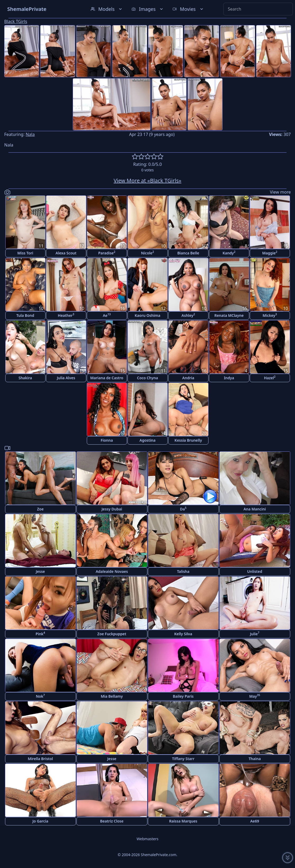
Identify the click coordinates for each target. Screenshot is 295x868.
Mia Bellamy (112, 696)
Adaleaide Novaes (112, 571)
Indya (229, 378)
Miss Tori (25, 253)
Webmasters (147, 839)
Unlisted (255, 571)
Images (148, 9)
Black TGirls (16, 21)
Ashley (188, 315)
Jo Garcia (40, 821)
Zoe (40, 509)
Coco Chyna (148, 378)
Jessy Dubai (112, 509)
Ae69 (255, 821)
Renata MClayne (229, 315)
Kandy (229, 253)
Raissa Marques (183, 821)
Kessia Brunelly (188, 440)
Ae (107, 315)
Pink (40, 634)
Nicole (147, 253)
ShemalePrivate (27, 9)
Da (183, 509)
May (255, 696)
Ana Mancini (255, 509)
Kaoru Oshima (147, 315)
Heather (66, 315)
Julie (255, 634)
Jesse (40, 571)
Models (107, 9)
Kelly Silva (183, 634)
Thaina (255, 759)
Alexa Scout (66, 253)
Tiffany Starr (183, 759)
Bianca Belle (188, 253)
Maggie (270, 253)
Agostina (147, 440)
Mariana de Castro (107, 378)
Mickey (270, 315)
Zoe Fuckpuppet (112, 634)
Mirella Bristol (40, 759)
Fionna (107, 440)
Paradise (107, 253)
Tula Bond (25, 315)
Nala (30, 134)
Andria (188, 378)
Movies (188, 9)
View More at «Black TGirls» (148, 181)
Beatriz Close (112, 821)
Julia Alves (66, 378)
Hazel (270, 378)
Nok (40, 696)
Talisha (183, 571)
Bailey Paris (183, 696)
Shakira (25, 378)
